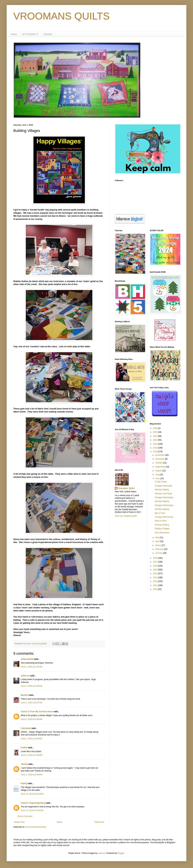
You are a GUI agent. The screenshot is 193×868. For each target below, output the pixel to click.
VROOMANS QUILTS (61, 16)
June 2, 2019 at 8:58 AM (31, 739)
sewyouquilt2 (27, 659)
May (157, 537)
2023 (155, 436)
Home (14, 34)
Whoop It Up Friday (163, 494)
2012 (155, 581)
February (159, 549)
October (159, 463)
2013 (155, 577)
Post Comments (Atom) (36, 827)
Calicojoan (26, 728)
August (159, 471)
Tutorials (48, 34)
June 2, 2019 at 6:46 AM (31, 719)
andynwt (102, 853)
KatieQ (24, 783)
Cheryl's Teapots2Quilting (33, 803)
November (160, 459)
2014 (155, 573)
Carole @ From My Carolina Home (37, 712)
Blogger (121, 853)
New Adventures (162, 533)
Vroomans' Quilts (126, 488)
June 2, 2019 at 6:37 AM (31, 703)
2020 (155, 448)
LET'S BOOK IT (30, 34)
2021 (155, 444)
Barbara (25, 695)
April (157, 541)
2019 (155, 452)
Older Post (99, 822)
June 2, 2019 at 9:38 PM (32, 775)
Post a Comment (25, 816)
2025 (155, 428)
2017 (155, 562)
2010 (155, 589)
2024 (155, 432)
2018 (155, 558)
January (159, 553)
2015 (155, 570)
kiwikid (24, 748)
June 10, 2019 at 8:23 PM (32, 794)
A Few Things (161, 482)
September (160, 467)
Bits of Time (160, 513)
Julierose (25, 676)
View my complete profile (126, 516)
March (158, 545)
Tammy (24, 764)
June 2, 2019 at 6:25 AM (31, 686)
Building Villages (162, 529)
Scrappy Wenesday (163, 486)
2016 (155, 566)
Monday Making (162, 490)
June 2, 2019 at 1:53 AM (31, 667)
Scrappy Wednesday (164, 497)
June (158, 478)
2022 (155, 440)
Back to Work (161, 521)
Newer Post (19, 822)
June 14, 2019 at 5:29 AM (32, 810)
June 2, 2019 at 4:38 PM (32, 755)
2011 (155, 585)
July (157, 475)
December (160, 455)
